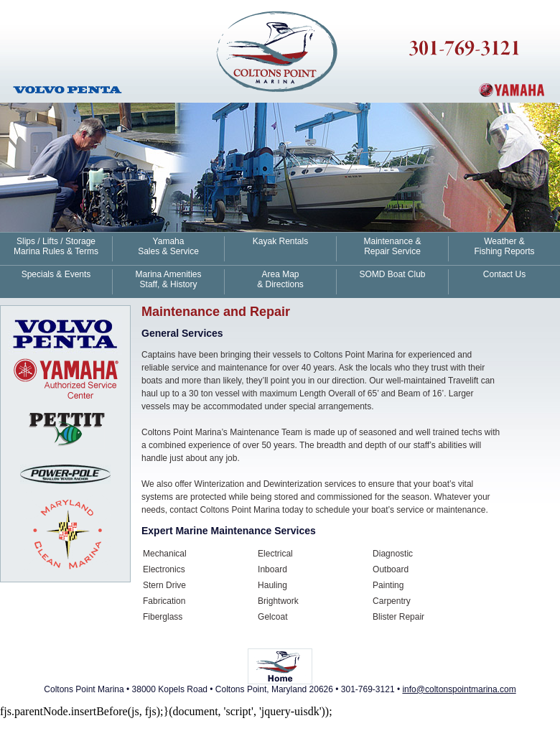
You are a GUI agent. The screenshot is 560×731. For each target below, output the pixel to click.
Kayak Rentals (280, 241)
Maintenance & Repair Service (392, 246)
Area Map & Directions (280, 279)
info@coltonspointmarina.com (459, 689)
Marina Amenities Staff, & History (168, 279)
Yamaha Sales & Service (168, 246)
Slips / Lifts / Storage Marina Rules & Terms (56, 246)
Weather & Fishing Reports (504, 246)
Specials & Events (56, 274)
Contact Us (504, 274)
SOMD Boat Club (392, 274)
